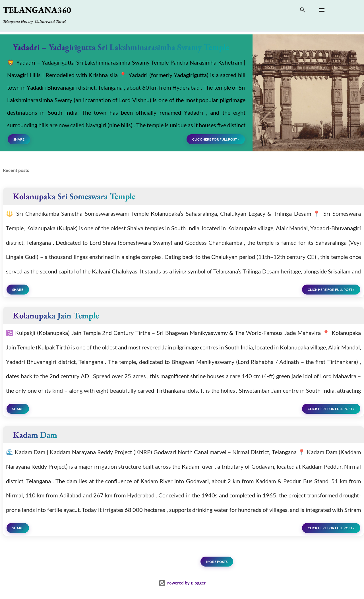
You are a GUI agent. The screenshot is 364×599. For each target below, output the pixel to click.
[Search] (303, 11)
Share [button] (19, 139)
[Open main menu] (322, 10)
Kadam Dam (35, 435)
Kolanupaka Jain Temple (56, 315)
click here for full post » (216, 139)
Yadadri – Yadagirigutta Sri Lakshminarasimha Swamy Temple (121, 47)
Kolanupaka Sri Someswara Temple (74, 196)
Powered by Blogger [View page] (182, 583)
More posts (217, 562)
